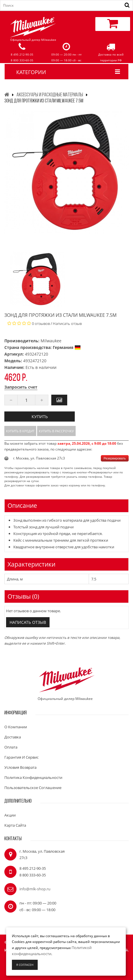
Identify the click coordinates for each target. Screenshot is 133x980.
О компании (16, 727)
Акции (10, 815)
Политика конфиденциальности (33, 777)
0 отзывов (41, 323)
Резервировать (115, 458)
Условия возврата (20, 767)
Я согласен (25, 965)
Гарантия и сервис (21, 757)
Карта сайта (15, 825)
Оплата (11, 747)
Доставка (13, 737)
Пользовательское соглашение (33, 788)
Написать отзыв (67, 323)
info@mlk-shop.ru (35, 889)
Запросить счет (21, 387)
